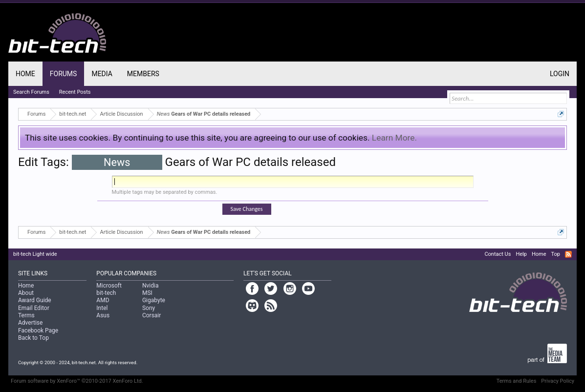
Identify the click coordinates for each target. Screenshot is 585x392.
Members (143, 74)
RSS (568, 254)
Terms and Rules (517, 381)
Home (25, 74)
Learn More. (394, 138)
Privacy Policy (558, 381)
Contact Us (498, 254)
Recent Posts (75, 92)
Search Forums (31, 92)
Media (102, 74)
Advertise (30, 323)
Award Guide (35, 300)
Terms (26, 315)
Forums (64, 74)
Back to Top (33, 338)
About (26, 293)
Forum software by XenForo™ (77, 381)
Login (560, 74)
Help (521, 254)
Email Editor (34, 308)
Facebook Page (38, 330)
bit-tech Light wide (35, 254)
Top (556, 254)
